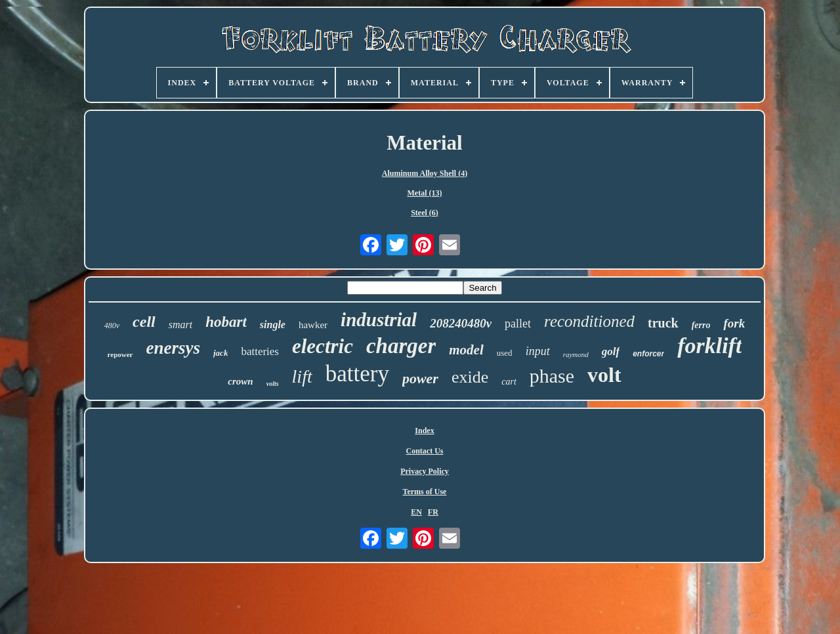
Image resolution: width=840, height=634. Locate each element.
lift (302, 376)
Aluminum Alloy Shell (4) (425, 173)
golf (611, 351)
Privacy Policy (425, 471)
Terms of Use (425, 492)
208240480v (461, 323)
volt (604, 375)
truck (663, 323)
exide (470, 377)
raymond (576, 354)
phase (552, 376)
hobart (226, 322)
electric (323, 346)
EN (416, 512)
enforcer (648, 354)
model (466, 350)
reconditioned (589, 321)
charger (401, 346)
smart (180, 325)
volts (273, 384)
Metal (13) (425, 193)
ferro (701, 325)
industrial (379, 320)
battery (357, 374)
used (505, 353)
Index (424, 431)
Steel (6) (425, 213)
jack (220, 353)
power (420, 378)
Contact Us (425, 451)
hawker (313, 325)
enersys (174, 348)
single (273, 325)
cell (144, 322)
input (538, 351)
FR (433, 512)
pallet (518, 324)
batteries (260, 351)
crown (240, 381)
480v (112, 326)
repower (120, 354)
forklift (709, 346)
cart (509, 382)
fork (734, 323)
